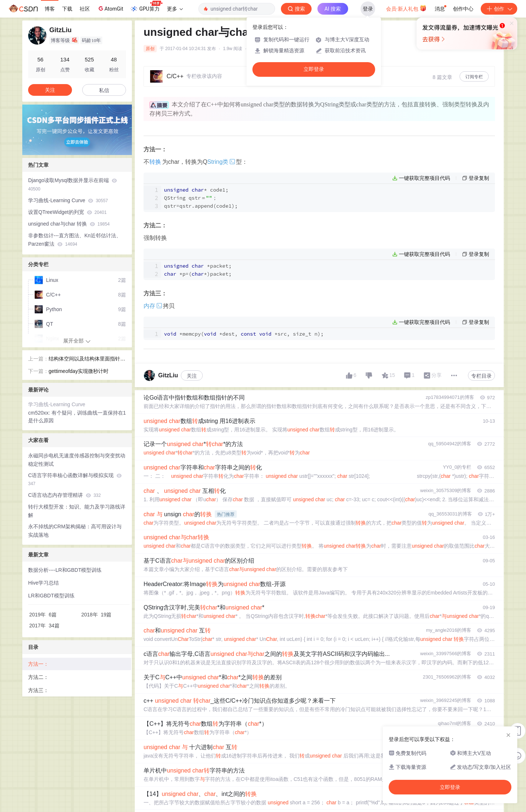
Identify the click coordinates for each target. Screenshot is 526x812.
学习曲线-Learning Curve (68, 200)
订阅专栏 (474, 77)
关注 (192, 376)
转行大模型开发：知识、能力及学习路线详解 (77, 511)
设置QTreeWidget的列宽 (67, 212)
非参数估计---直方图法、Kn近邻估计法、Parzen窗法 (75, 240)
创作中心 (463, 9)
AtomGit (110, 8)
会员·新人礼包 (406, 8)
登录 (368, 9)
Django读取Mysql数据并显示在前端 (73, 184)
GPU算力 (146, 7)
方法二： (38, 677)
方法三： (38, 690)
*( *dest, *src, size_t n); (244, 334)
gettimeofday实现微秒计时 (79, 371)
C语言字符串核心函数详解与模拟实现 (75, 479)
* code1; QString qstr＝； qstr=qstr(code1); (201, 198)
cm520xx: (40, 413)
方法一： (38, 664)
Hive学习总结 (43, 583)
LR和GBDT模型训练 (51, 596)
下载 (67, 9)
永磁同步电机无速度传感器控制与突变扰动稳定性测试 (77, 460)
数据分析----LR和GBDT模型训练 (65, 570)
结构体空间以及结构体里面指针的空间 (87, 359)
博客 (50, 9)
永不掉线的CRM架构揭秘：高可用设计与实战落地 (75, 531)
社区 (85, 9)
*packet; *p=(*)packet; (198, 270)
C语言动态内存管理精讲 (64, 495)
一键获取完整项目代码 (424, 178)
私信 (104, 90)
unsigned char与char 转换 (69, 224)
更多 (175, 9)
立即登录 (314, 69)
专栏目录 (481, 376)
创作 (499, 9)
